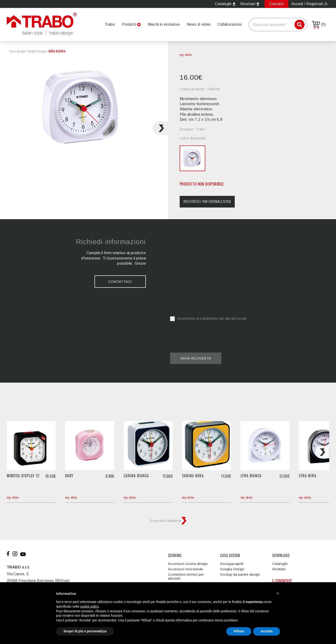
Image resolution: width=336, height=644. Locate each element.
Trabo (110, 24)
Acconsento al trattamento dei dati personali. (209, 319)
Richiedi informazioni (207, 202)
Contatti (276, 4)
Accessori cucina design (188, 564)
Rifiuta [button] (239, 631)
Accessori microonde (185, 569)
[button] (278, 593)
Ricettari (279, 569)
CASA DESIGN (230, 555)
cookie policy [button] (89, 606)
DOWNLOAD (281, 555)
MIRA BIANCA (57, 51)
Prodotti (129, 24)
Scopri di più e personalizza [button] (85, 631)
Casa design (17, 51)
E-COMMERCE (282, 581)
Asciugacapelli (232, 564)
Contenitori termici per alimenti (186, 576)
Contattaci (120, 282)
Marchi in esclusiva (164, 24)
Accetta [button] (267, 631)
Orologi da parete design (240, 574)
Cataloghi (280, 564)
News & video (199, 24)
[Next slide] (160, 128)
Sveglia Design (37, 51)
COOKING (175, 555)
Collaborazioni (230, 24)
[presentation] (206, 334)
